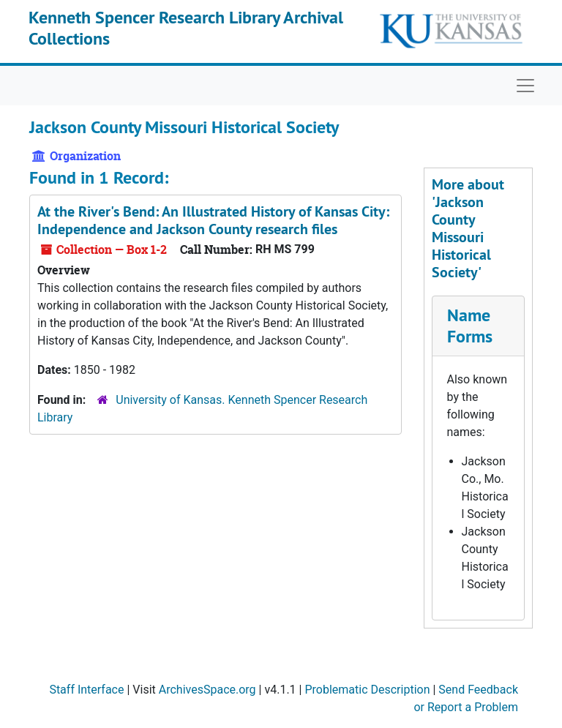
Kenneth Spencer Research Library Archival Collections (186, 28)
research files (213, 220)
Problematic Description (367, 690)
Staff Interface (86, 690)
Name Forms (470, 326)
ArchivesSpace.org (207, 690)
